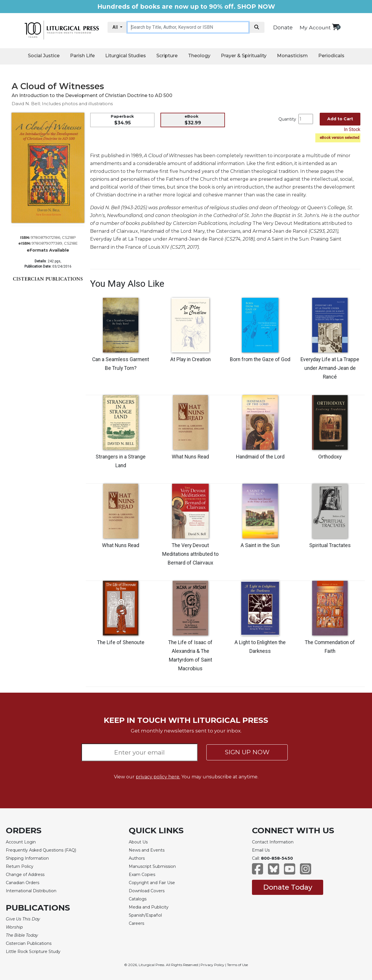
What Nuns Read (190, 457)
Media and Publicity (149, 907)
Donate (283, 28)
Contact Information (273, 842)
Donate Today (288, 887)
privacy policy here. (158, 777)
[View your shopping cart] (336, 27)
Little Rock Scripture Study (33, 952)
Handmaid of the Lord (260, 457)
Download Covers (147, 891)
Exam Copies (142, 875)
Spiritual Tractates (330, 545)
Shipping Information (27, 858)
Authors (137, 858)
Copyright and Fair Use (152, 883)
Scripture (167, 56)
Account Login (21, 842)
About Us (138, 842)
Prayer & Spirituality (244, 56)
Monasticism (292, 56)
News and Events (147, 850)
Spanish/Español (145, 915)
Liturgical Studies (126, 56)
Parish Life (82, 56)
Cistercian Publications (29, 943)
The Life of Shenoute (121, 642)
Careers (136, 923)
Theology (199, 56)
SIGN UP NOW (247, 752)
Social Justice (44, 56)
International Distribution (31, 891)
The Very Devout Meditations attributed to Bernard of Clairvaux (190, 554)
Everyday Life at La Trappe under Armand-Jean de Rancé (330, 368)
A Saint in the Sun (260, 545)
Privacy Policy (212, 965)
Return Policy (20, 866)
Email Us (261, 850)
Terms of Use (237, 965)
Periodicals (331, 56)
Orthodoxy (330, 457)
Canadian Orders (23, 883)
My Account (315, 27)
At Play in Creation (191, 359)
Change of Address (25, 875)
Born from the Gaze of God (260, 359)
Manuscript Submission (152, 866)
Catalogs (138, 899)
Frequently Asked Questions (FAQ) (41, 850)
